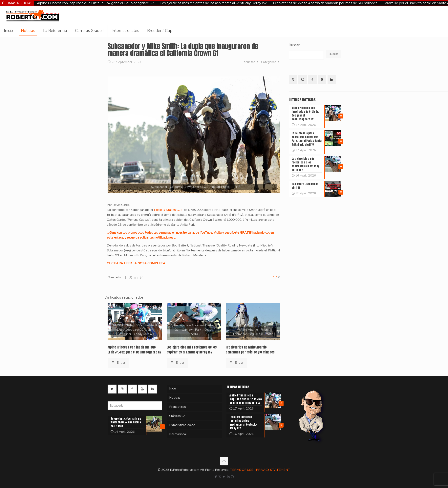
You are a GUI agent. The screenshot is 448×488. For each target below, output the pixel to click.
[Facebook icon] (216, 477)
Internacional (178, 434)
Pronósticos (178, 407)
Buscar (294, 45)
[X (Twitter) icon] (220, 477)
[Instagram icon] (232, 477)
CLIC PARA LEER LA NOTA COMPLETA (136, 263)
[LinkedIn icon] (228, 477)
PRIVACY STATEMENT (273, 470)
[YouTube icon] (224, 477)
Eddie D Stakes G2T (169, 210)
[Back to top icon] (224, 461)
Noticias (175, 398)
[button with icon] (293, 80)
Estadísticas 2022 (182, 425)
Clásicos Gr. (177, 416)
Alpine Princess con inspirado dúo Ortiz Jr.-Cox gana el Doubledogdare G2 (95, 3)
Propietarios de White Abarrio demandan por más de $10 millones (325, 3)
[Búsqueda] (135, 406)
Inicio (173, 389)
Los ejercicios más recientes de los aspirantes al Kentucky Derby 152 (213, 3)
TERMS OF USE (242, 470)
